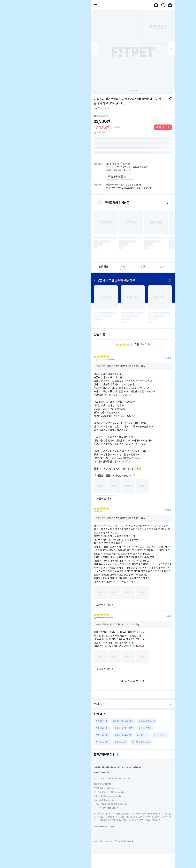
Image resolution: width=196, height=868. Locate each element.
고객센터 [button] (97, 772)
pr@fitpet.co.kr (110, 808)
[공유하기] (170, 99)
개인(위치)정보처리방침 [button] (111, 767)
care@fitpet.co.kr (115, 792)
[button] (96, 5)
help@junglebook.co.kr (110, 796)
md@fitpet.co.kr (112, 788)
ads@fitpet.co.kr (107, 800)
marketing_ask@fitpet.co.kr (114, 804)
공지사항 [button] (105, 772)
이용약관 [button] (97, 767)
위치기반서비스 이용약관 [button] (131, 767)
